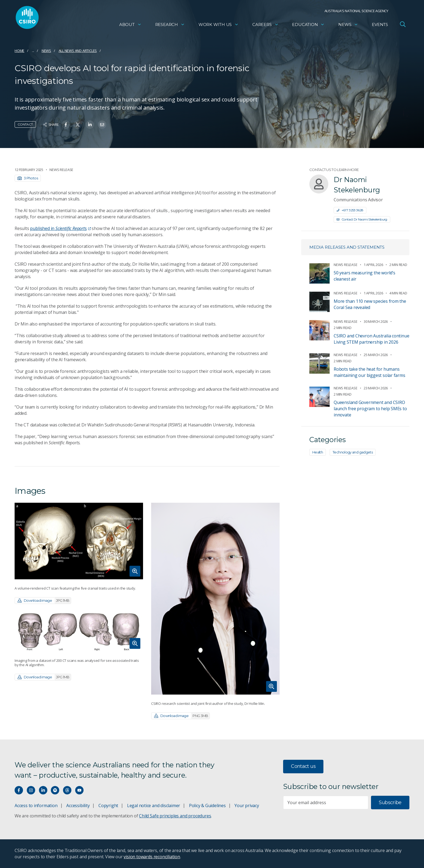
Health (318, 452)
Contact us (303, 766)
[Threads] (67, 790)
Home (19, 51)
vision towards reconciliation (152, 857)
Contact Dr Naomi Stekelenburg (362, 219)
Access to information (36, 805)
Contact (25, 124)
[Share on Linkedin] (90, 125)
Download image (44, 601)
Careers (265, 26)
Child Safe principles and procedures (175, 816)
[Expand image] (79, 541)
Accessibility (78, 805)
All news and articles (78, 51)
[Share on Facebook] (66, 125)
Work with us (218, 26)
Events (380, 26)
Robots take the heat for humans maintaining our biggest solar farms (370, 372)
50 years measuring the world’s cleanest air (365, 276)
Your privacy (247, 805)
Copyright (108, 805)
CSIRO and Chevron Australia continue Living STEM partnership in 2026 (371, 339)
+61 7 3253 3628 (350, 210)
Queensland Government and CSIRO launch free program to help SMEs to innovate (370, 409)
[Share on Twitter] (78, 125)
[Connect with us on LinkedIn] (43, 790)
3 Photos (28, 178)
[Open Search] (403, 25)
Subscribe (390, 803)
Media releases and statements (347, 247)
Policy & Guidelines (207, 805)
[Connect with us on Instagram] (31, 790)
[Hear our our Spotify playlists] (55, 790)
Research (170, 26)
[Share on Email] (102, 125)
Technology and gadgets (353, 452)
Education (308, 26)
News (348, 26)
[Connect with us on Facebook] (19, 790)
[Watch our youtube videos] (79, 790)
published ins (60, 228)
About (130, 26)
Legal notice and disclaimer (154, 805)
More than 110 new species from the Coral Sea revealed (370, 304)
